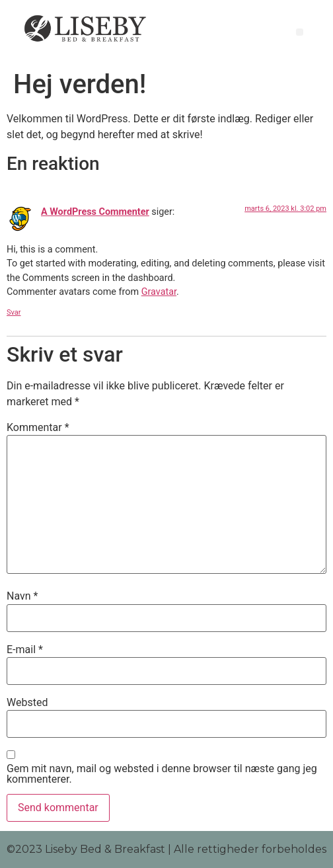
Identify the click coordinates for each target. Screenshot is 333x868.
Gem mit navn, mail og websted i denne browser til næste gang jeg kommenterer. (162, 774)
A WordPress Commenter (95, 212)
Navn (22, 596)
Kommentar (38, 428)
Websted (27, 703)
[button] (300, 32)
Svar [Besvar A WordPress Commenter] (14, 312)
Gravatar (159, 292)
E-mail (25, 650)
